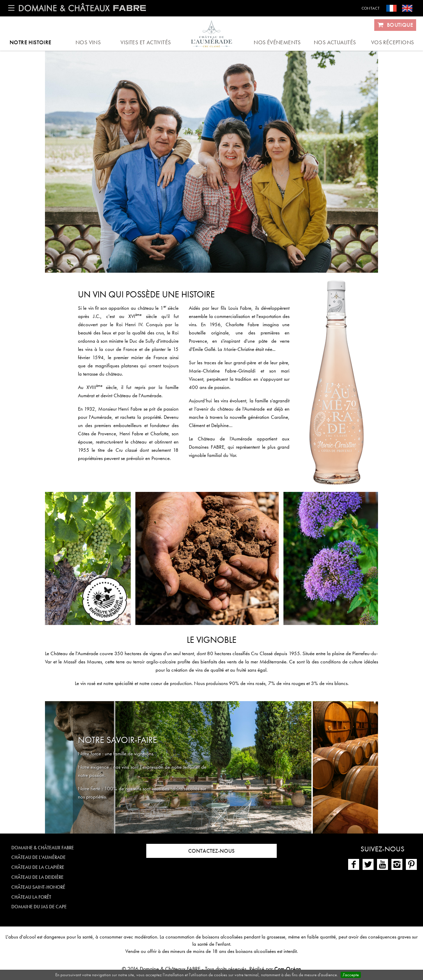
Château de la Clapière (38, 867)
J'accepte (351, 975)
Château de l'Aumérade (38, 857)
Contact (370, 8)
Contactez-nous (211, 851)
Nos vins (88, 42)
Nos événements (277, 42)
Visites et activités (146, 42)
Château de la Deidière (37, 877)
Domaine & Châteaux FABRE (43, 848)
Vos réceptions (393, 42)
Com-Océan (288, 969)
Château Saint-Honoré (38, 887)
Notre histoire (31, 42)
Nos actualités (335, 42)
